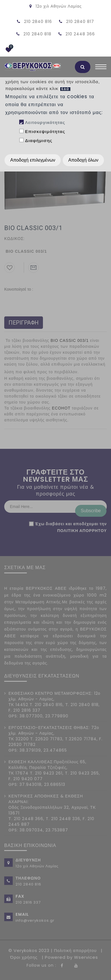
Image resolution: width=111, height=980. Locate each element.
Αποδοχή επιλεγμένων (33, 160)
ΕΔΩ (65, 89)
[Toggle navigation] (101, 68)
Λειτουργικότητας (45, 122)
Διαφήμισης (39, 141)
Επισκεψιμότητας (45, 131)
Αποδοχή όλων (83, 160)
